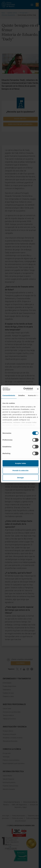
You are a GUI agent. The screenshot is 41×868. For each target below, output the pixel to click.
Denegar (20, 478)
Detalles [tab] (22, 395)
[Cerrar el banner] (38, 389)
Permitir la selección (21, 470)
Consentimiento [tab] (9, 395)
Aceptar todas (20, 463)
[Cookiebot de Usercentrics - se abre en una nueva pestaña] (24, 389)
